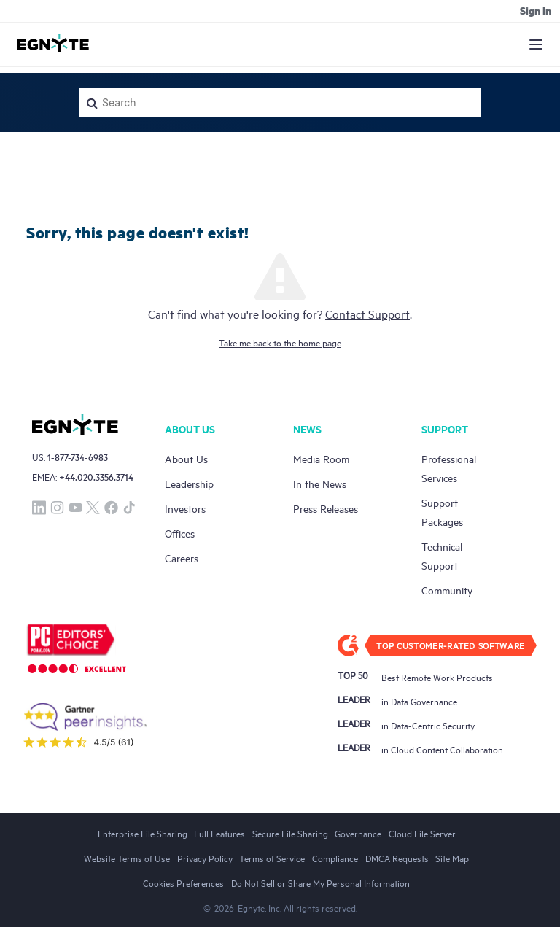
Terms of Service (272, 858)
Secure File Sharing (290, 833)
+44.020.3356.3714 (96, 477)
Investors (185, 508)
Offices (180, 533)
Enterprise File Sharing (143, 833)
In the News (320, 483)
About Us (186, 458)
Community (447, 590)
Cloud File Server (422, 833)
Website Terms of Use (127, 858)
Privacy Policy (205, 858)
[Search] (280, 102)
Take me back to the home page (280, 342)
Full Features (219, 833)
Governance (358, 833)
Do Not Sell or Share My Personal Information (320, 883)
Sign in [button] (536, 10)
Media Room (321, 458)
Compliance (335, 858)
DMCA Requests (397, 858)
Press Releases (326, 508)
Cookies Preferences (183, 883)
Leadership (189, 483)
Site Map (452, 858)
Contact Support (367, 314)
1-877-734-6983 (78, 457)
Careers (182, 558)
